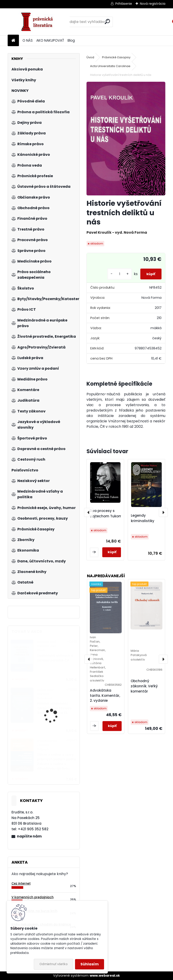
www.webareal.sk (105, 975)
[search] (107, 22)
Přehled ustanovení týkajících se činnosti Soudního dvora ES (54, 708)
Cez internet (21, 884)
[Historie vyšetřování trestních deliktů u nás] (126, 139)
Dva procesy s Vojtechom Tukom (106, 513)
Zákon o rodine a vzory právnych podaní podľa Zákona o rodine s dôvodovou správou (57, 762)
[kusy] (113, 274)
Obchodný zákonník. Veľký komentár (144, 686)
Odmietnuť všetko (53, 964)
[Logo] (39, 22)
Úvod (90, 57)
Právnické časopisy (116, 57)
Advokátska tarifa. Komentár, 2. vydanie (105, 696)
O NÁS (28, 40)
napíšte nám (29, 836)
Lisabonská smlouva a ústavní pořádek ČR (55, 658)
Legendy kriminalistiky (143, 518)
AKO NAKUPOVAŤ (50, 40)
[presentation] (89, 512)
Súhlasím (90, 964)
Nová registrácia (153, 4)
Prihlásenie (124, 4)
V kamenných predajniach (33, 897)
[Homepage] (13, 41)
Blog (71, 40)
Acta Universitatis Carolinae (110, 66)
